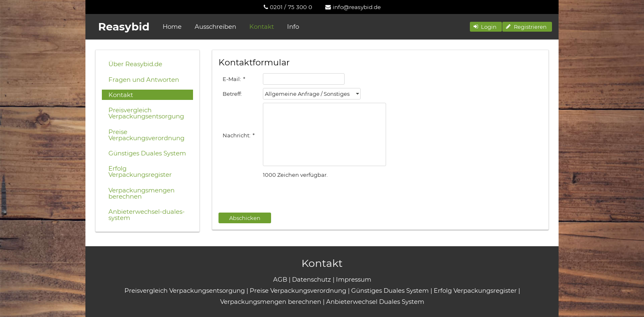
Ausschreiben (215, 27)
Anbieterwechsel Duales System (375, 302)
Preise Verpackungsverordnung (146, 135)
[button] (486, 27)
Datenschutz (312, 279)
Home (172, 27)
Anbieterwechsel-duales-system (147, 215)
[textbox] (304, 79)
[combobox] (312, 94)
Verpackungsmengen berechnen (141, 193)
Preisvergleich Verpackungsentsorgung (146, 113)
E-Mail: (234, 79)
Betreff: (232, 94)
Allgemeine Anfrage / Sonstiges (307, 94)
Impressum (354, 279)
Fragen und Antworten (144, 80)
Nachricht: (239, 135)
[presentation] (281, 196)
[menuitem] (288, 7)
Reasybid (124, 27)
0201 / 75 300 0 (288, 7)
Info (293, 27)
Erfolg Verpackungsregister (140, 171)
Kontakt (262, 27)
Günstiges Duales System (147, 153)
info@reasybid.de (353, 7)
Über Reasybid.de (135, 64)
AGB (280, 279)
